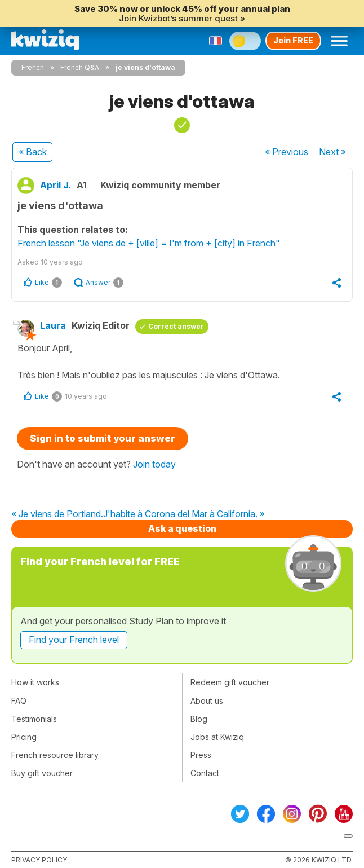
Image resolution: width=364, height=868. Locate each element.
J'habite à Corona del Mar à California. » (184, 514)
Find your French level (74, 640)
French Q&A (80, 67)
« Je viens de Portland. (57, 514)
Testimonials (34, 719)
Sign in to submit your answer (103, 438)
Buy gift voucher (42, 773)
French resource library (55, 755)
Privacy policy (39, 860)
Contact (205, 773)
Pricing (24, 737)
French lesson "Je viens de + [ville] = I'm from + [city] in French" (149, 243)
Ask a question (182, 528)
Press (201, 755)
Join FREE (293, 40)
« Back (33, 152)
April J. (56, 185)
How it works (35, 682)
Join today (154, 464)
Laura (53, 325)
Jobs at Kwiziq (217, 737)
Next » (332, 152)
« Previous (287, 152)
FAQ (19, 701)
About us (207, 701)
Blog (199, 719)
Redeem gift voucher (230, 682)
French (33, 67)
